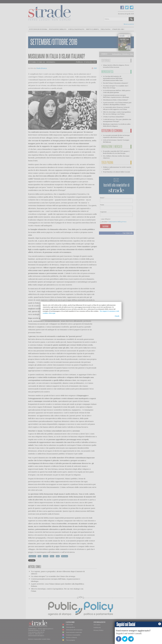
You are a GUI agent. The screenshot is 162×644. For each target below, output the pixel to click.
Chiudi (117, 316)
